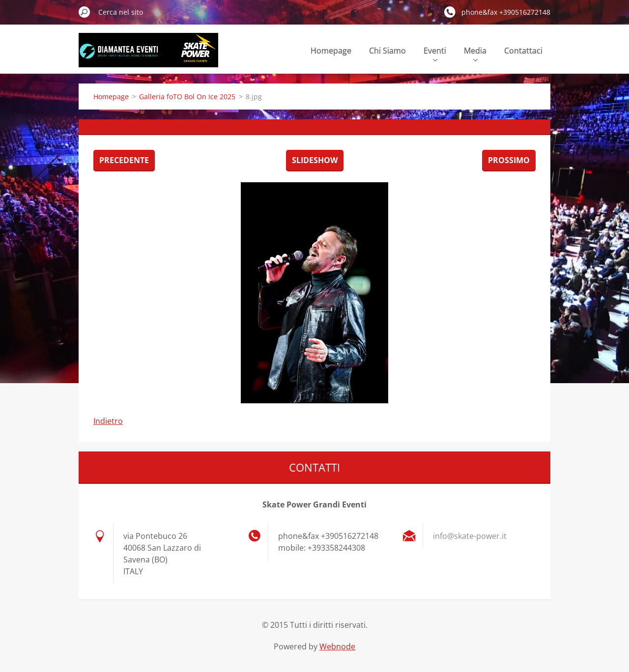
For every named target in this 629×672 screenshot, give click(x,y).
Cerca (85, 12)
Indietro (108, 421)
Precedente (124, 160)
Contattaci (523, 51)
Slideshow (315, 160)
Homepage (331, 51)
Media (475, 53)
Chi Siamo (387, 51)
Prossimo (509, 160)
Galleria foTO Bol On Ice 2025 (187, 97)
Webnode (337, 646)
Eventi (435, 53)
